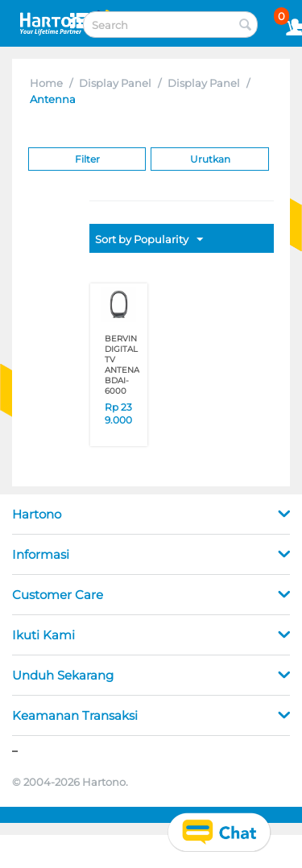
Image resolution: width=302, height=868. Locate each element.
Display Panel (115, 83)
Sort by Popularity (149, 240)
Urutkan (210, 159)
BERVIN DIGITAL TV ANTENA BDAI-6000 (122, 365)
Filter (87, 159)
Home (46, 83)
